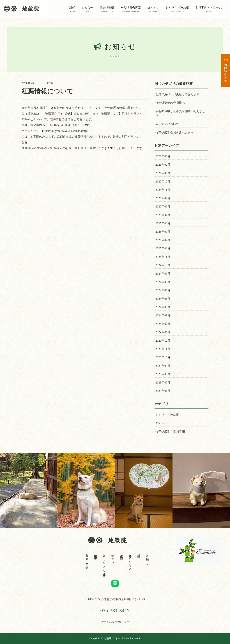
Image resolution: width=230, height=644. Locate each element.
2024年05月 (163, 307)
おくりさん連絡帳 (177, 9)
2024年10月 (163, 265)
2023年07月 (163, 382)
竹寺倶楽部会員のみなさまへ (175, 132)
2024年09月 (163, 274)
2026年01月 (163, 173)
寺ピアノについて (167, 124)
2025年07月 (163, 215)
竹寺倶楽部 (107, 9)
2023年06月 (163, 391)
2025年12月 (163, 181)
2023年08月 (163, 374)
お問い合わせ (87, 560)
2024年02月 (163, 324)
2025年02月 (163, 240)
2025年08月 (163, 206)
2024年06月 (163, 299)
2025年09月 (163, 198)
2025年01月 (163, 248)
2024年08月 (163, 282)
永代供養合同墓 (131, 9)
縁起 (72, 9)
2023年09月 (163, 366)
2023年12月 (163, 341)
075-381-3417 (115, 610)
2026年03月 (163, 156)
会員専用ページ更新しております (178, 94)
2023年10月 (163, 357)
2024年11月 (163, 257)
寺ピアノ (153, 9)
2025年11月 (163, 190)
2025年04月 (163, 223)
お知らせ (87, 9)
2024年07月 (163, 290)
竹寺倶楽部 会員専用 (170, 431)
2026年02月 (163, 165)
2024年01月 (163, 332)
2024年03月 (163, 315)
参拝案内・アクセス (209, 9)
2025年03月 (163, 232)
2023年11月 (163, 349)
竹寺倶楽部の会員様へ (170, 103)
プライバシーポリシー (115, 622)
